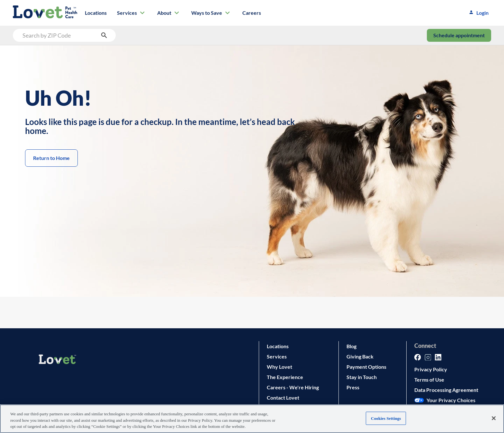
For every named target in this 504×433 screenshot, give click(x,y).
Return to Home (51, 158)
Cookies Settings (386, 418)
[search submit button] (104, 35)
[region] (252, 419)
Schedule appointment (459, 35)
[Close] (494, 418)
